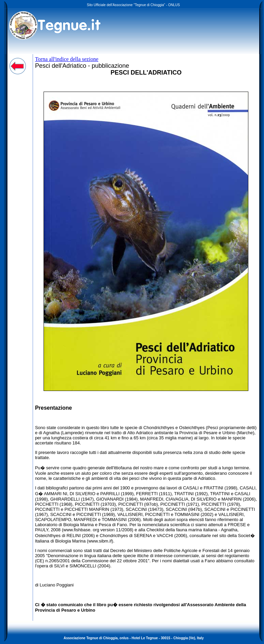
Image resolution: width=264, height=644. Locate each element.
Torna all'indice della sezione (67, 59)
